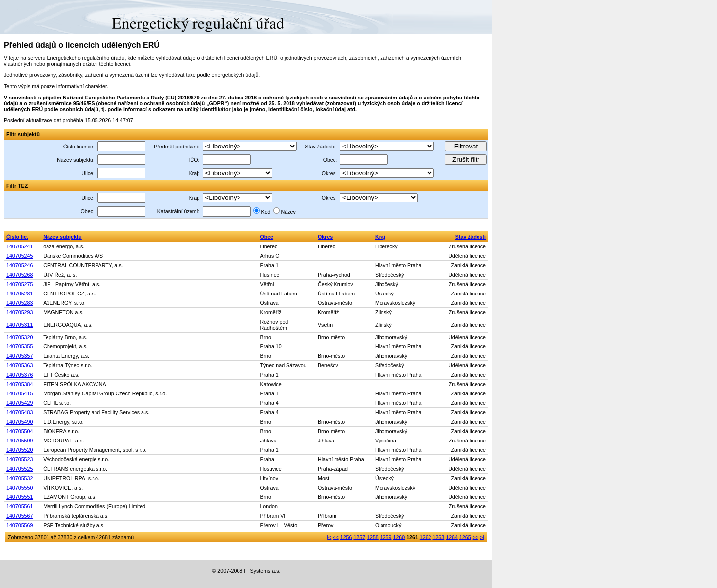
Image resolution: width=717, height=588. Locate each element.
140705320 (20, 337)
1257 (359, 537)
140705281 (20, 294)
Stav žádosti (471, 237)
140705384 (20, 384)
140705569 (20, 525)
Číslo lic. (17, 237)
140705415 (20, 393)
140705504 (20, 431)
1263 (439, 537)
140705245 (20, 256)
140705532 (20, 478)
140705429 (20, 403)
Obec (266, 237)
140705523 (20, 459)
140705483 (20, 412)
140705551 (20, 497)
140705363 (20, 365)
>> (476, 537)
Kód (266, 212)
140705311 (20, 325)
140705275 (20, 284)
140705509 (20, 441)
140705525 (20, 469)
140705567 (20, 516)
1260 (399, 537)
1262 (426, 537)
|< (329, 537)
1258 (373, 537)
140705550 (20, 488)
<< (335, 537)
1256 (346, 537)
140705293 (20, 312)
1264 (452, 537)
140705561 (20, 506)
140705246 (20, 265)
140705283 (20, 303)
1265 (465, 537)
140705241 (20, 246)
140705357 (20, 356)
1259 (386, 537)
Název (288, 212)
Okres (325, 237)
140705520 (20, 450)
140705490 (20, 422)
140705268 (20, 275)
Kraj (380, 237)
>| (482, 537)
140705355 (20, 346)
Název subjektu (62, 237)
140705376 (20, 375)
